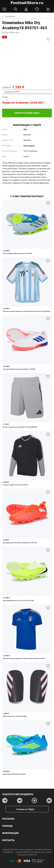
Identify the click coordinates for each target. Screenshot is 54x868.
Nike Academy (29, 146)
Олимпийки (9, 17)
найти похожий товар (27, 113)
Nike (25, 129)
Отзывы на (29, 809)
